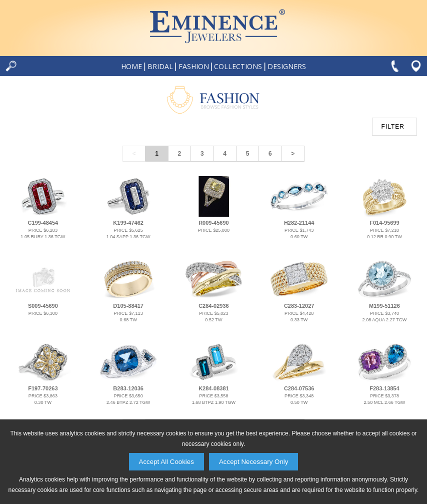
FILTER (393, 127)
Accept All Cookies (166, 462)
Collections (238, 66)
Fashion (194, 66)
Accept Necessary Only (254, 462)
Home (131, 66)
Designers (287, 66)
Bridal (160, 66)
